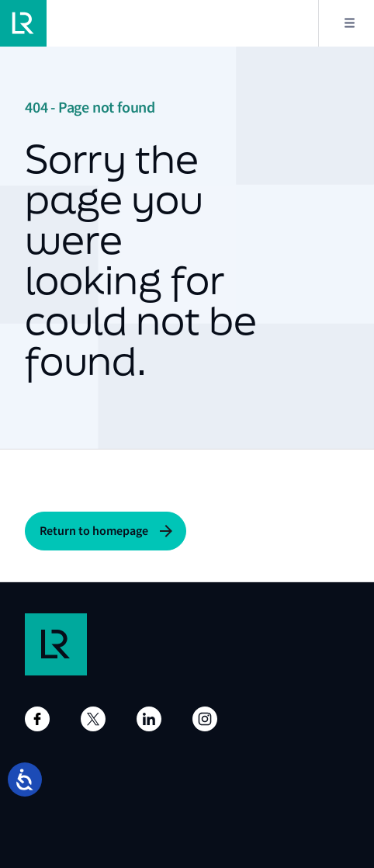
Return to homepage (94, 531)
